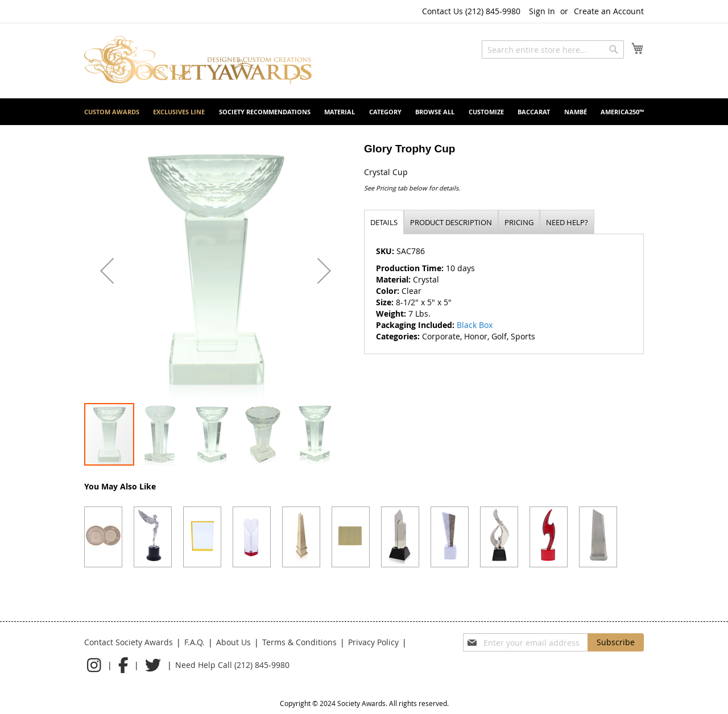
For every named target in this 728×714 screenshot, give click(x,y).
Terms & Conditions (299, 642)
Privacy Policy (373, 642)
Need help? (567, 222)
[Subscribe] (616, 642)
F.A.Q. (195, 642)
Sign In (542, 11)
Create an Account (609, 11)
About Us (233, 642)
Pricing (519, 222)
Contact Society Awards (129, 642)
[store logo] (198, 60)
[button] (107, 271)
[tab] (384, 222)
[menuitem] (112, 112)
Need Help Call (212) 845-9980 (232, 665)
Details (384, 222)
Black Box (475, 325)
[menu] (364, 112)
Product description (451, 222)
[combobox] (553, 49)
